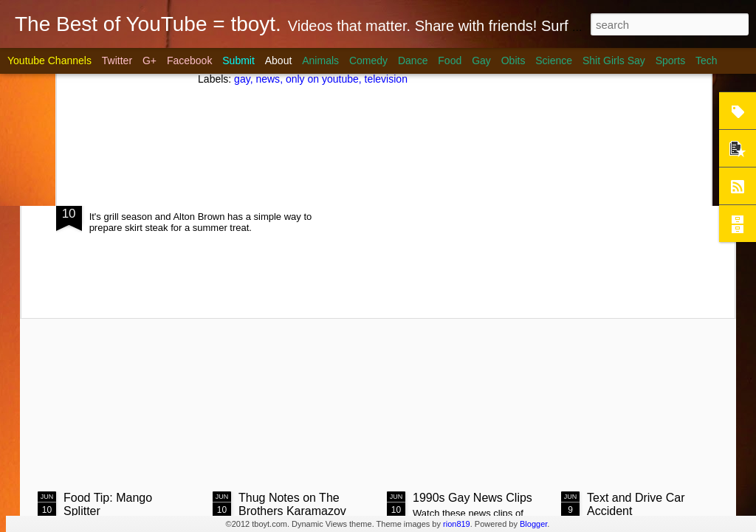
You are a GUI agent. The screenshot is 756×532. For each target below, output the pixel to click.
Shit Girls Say (614, 61)
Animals (320, 61)
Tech (707, 61)
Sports (670, 61)
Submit (238, 61)
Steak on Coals (150, 197)
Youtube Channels (49, 61)
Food (450, 61)
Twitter (117, 61)
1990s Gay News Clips (472, 498)
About (279, 61)
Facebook (189, 61)
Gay (481, 61)
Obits (513, 61)
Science (554, 61)
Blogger (533, 524)
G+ (150, 61)
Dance (413, 61)
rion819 (457, 524)
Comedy (368, 61)
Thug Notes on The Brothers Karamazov (292, 504)
